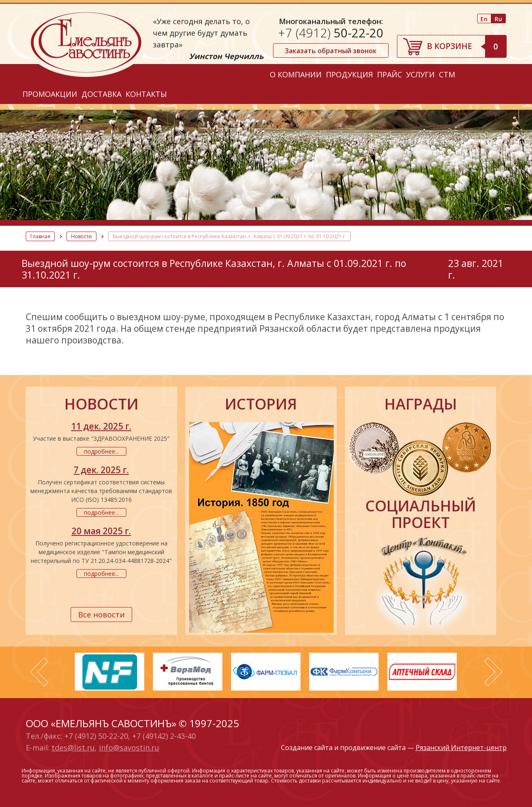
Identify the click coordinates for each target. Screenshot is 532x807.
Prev (39, 672)
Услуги (420, 74)
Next (493, 672)
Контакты (146, 94)
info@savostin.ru (129, 748)
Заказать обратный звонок (331, 51)
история (261, 404)
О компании (296, 74)
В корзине (467, 46)
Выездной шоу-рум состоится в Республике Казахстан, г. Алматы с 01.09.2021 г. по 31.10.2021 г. (229, 236)
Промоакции (50, 94)
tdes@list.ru (73, 748)
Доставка (101, 94)
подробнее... (101, 451)
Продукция (349, 74)
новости (101, 404)
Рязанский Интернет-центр (461, 748)
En (484, 19)
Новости (81, 236)
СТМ (447, 74)
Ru (498, 19)
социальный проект (421, 514)
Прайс (389, 74)
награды (421, 404)
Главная (40, 236)
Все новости (101, 615)
